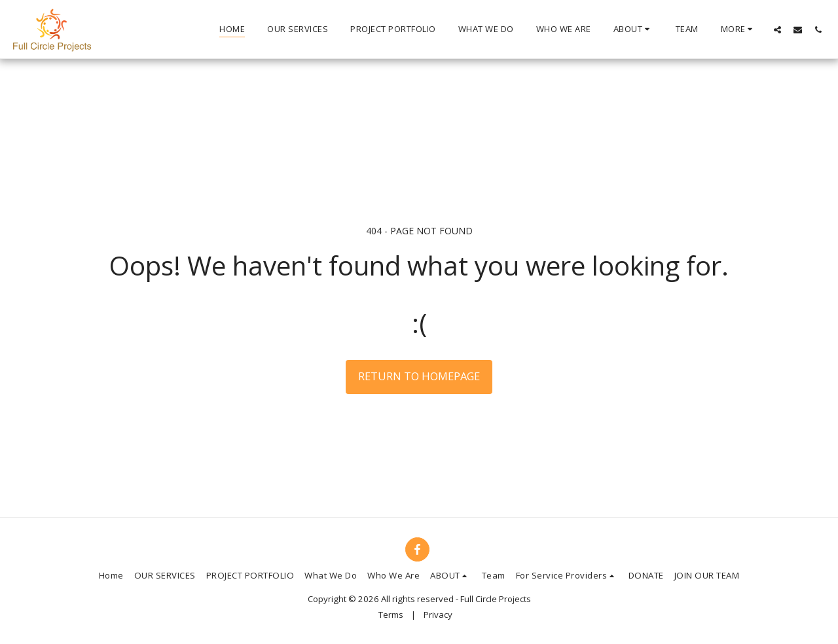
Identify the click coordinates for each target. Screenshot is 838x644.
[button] (633, 29)
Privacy (438, 615)
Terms (391, 615)
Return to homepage (419, 376)
